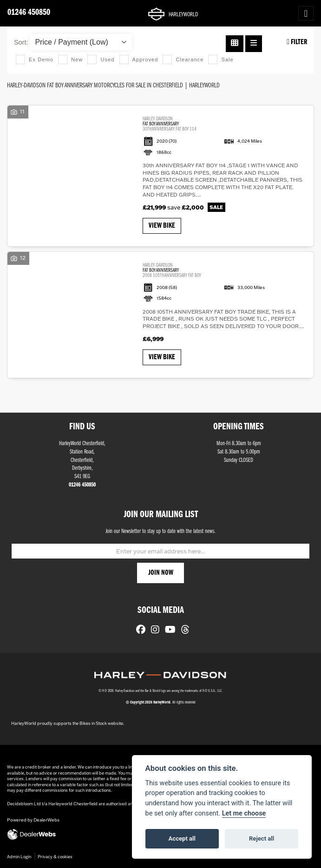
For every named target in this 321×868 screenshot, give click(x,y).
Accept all (182, 838)
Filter (297, 42)
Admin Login (19, 857)
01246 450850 (29, 13)
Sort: (21, 42)
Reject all (262, 838)
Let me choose (244, 813)
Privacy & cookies (55, 857)
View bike (162, 226)
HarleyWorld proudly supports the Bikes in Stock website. (68, 723)
